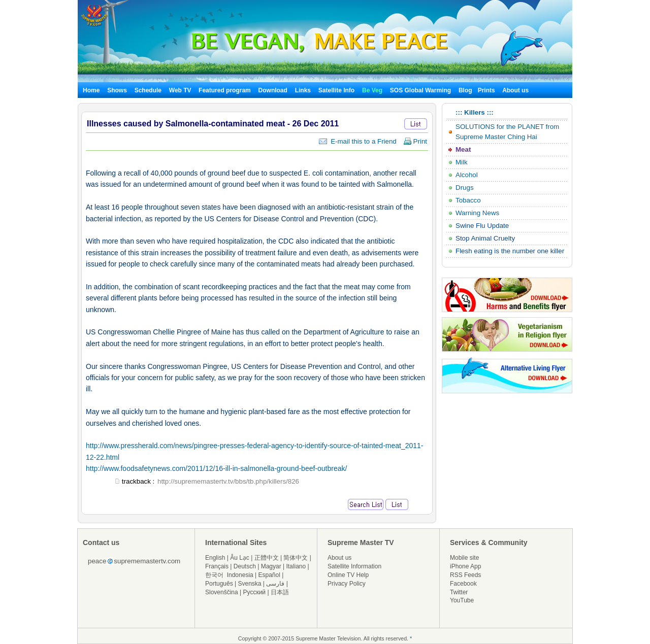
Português (219, 584)
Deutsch (245, 566)
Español (269, 575)
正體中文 (267, 558)
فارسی (275, 584)
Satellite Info (336, 90)
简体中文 (296, 558)
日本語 (280, 592)
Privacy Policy (347, 584)
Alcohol (467, 175)
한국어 (214, 575)
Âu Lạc (240, 558)
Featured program (225, 90)
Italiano (296, 566)
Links (303, 90)
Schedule (148, 90)
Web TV (181, 90)
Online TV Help (348, 575)
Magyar (271, 566)
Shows (117, 90)
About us (515, 90)
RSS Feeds (465, 575)
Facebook (463, 584)
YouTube (462, 600)
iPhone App (465, 566)
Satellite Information (354, 566)
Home (91, 90)
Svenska (250, 584)
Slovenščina (222, 592)
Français (217, 566)
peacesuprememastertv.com (134, 561)
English (215, 558)
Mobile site (464, 558)
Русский (255, 592)
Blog (465, 90)
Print (415, 141)
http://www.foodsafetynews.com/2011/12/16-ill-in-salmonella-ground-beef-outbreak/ (216, 468)
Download (273, 90)
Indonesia (240, 575)
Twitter (459, 592)
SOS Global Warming (420, 90)
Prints (487, 90)
